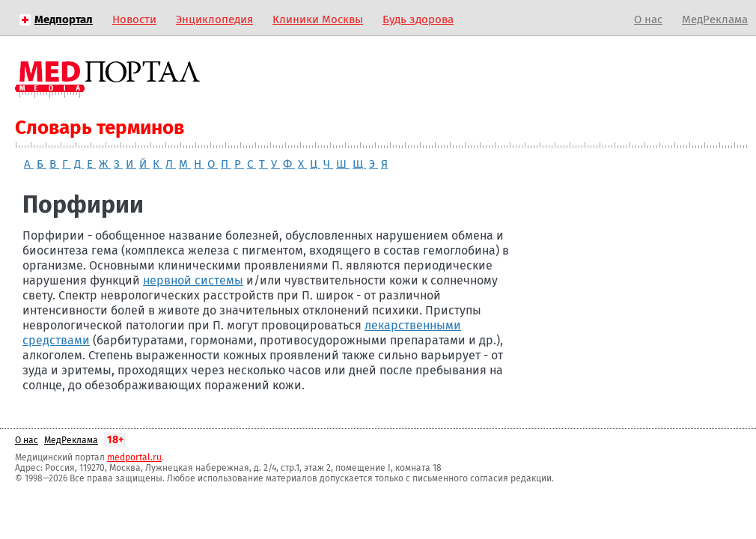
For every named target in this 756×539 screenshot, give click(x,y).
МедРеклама (715, 19)
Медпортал (64, 19)
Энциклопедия (214, 19)
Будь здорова (418, 19)
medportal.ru (134, 457)
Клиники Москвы (318, 19)
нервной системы (193, 280)
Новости (134, 19)
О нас (648, 19)
